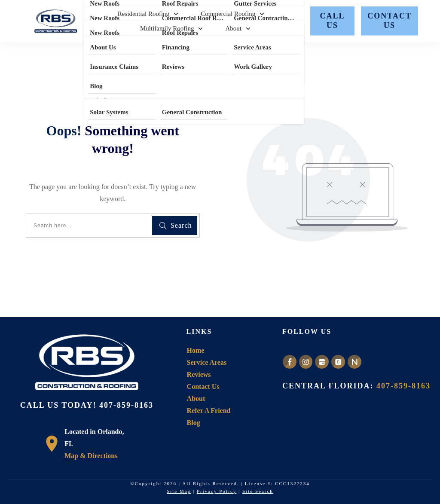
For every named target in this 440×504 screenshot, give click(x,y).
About (196, 399)
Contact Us (203, 386)
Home (196, 350)
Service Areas (207, 362)
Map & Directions (91, 456)
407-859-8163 (126, 405)
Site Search (258, 491)
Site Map (179, 491)
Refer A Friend (209, 411)
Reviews (199, 374)
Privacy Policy (217, 491)
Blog (194, 423)
